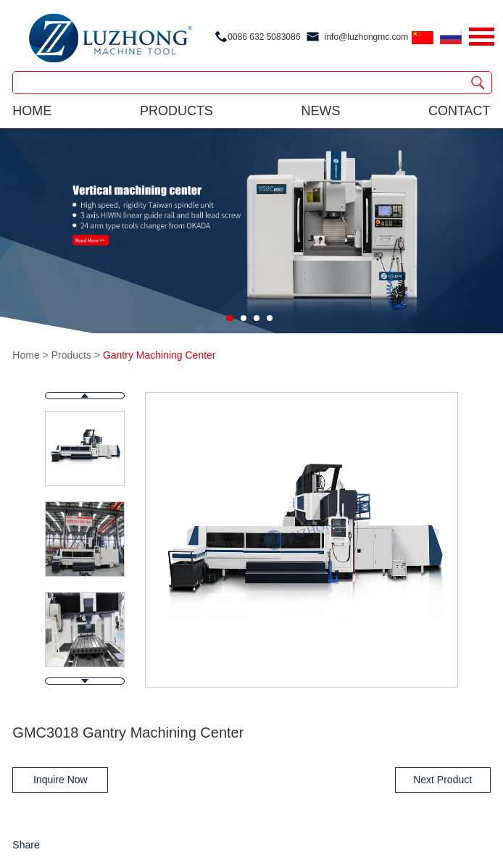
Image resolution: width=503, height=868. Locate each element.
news (320, 111)
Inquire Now (61, 780)
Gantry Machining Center (159, 355)
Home (32, 111)
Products (71, 355)
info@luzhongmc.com (367, 37)
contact (460, 111)
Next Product (442, 780)
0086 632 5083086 (264, 37)
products (176, 111)
